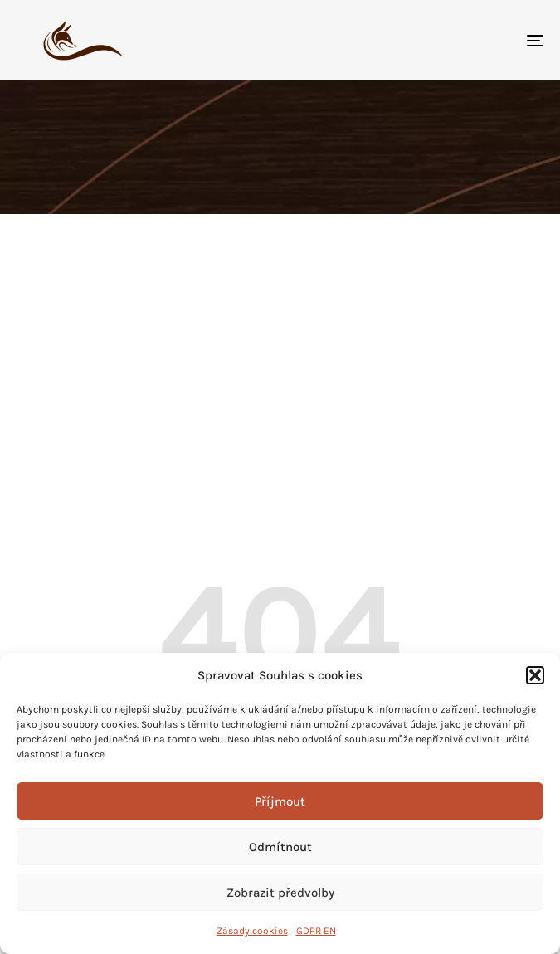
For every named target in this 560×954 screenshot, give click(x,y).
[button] (535, 675)
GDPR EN (316, 931)
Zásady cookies (252, 931)
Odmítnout (280, 847)
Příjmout (280, 801)
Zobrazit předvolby (280, 893)
